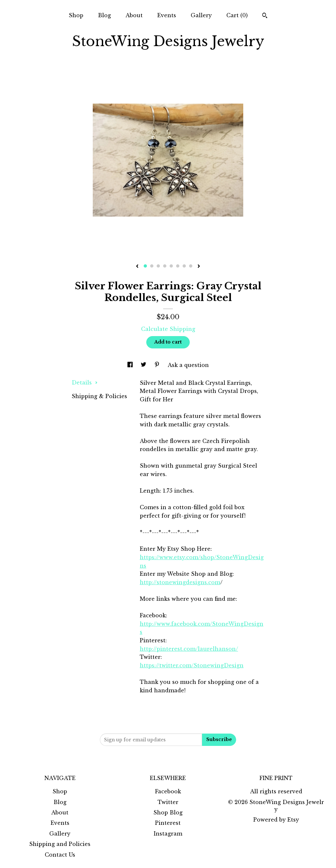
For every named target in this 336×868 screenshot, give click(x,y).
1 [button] (145, 266)
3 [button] (158, 266)
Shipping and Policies (60, 844)
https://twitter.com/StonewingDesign (192, 665)
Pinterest (168, 823)
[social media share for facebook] (131, 365)
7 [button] (184, 266)
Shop (76, 15)
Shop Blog (168, 812)
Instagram (168, 834)
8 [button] (191, 266)
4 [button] (165, 266)
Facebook (168, 791)
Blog (104, 15)
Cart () (237, 15)
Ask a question (188, 365)
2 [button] (152, 266)
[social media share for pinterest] (158, 365)
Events (167, 15)
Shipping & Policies (99, 396)
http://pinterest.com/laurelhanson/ (189, 649)
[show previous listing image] (137, 267)
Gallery (201, 15)
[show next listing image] (199, 267)
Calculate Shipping (168, 329)
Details (85, 383)
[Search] (265, 16)
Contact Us (60, 855)
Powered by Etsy (276, 820)
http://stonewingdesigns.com (180, 582)
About (134, 15)
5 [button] (171, 266)
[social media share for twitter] (144, 365)
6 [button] (178, 266)
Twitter (168, 802)
